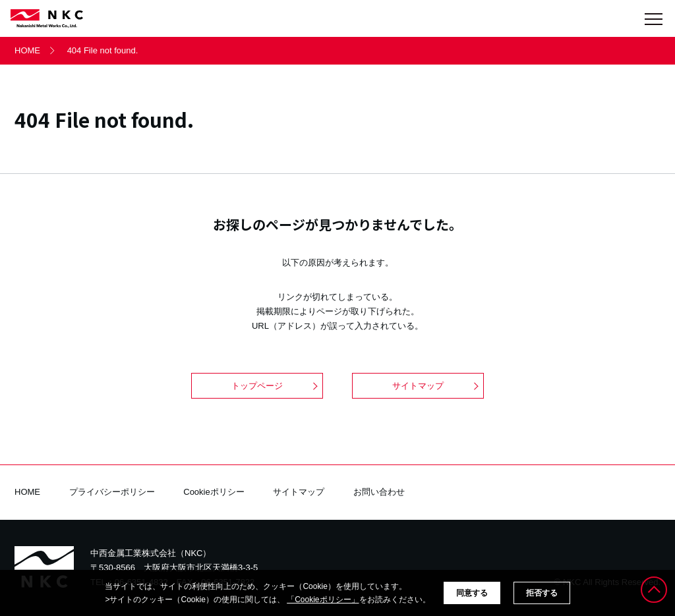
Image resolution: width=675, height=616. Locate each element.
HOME (27, 50)
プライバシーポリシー (112, 492)
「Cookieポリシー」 (323, 600)
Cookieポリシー (214, 492)
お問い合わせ (379, 492)
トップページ (257, 386)
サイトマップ (418, 386)
